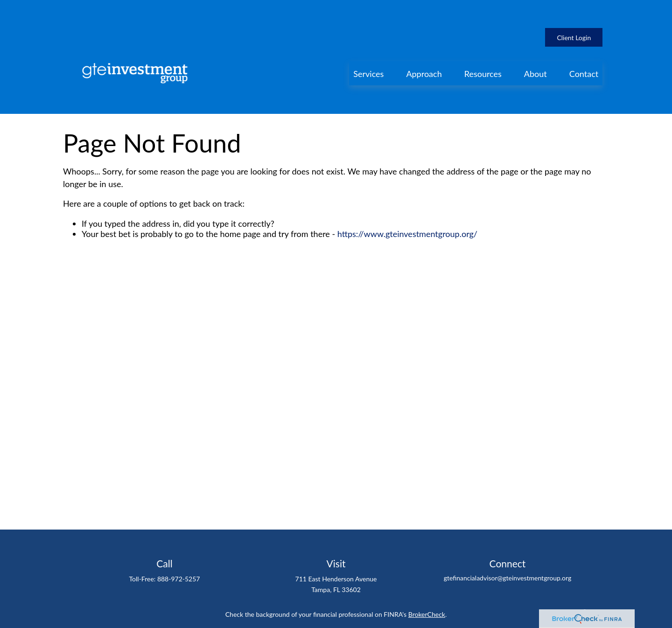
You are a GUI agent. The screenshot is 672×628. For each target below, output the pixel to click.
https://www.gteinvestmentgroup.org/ (407, 192)
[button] (368, 45)
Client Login (574, 10)
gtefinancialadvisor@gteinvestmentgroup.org (508, 536)
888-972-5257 (179, 537)
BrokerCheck (427, 572)
